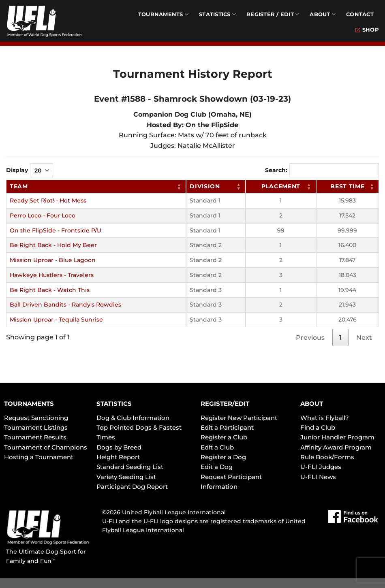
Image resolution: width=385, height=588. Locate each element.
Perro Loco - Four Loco (43, 215)
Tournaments (163, 14)
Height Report (118, 457)
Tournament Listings (36, 427)
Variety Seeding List (126, 477)
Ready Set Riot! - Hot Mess (48, 200)
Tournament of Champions (46, 447)
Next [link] (364, 338)
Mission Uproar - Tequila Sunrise (56, 320)
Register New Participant (239, 418)
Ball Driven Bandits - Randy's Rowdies (65, 305)
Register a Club (224, 437)
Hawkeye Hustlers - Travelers (52, 275)
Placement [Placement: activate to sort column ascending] (281, 186)
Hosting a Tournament (39, 457)
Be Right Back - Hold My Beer (53, 245)
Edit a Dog (217, 467)
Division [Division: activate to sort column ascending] (205, 186)
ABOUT (312, 404)
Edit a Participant (227, 427)
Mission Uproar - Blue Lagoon (53, 260)
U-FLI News (318, 477)
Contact (360, 14)
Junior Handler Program (337, 437)
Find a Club (318, 427)
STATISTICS (114, 404)
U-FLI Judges (321, 467)
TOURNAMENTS (29, 404)
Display (30, 170)
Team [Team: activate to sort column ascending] (19, 186)
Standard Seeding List (130, 467)
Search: (322, 170)
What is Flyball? (325, 418)
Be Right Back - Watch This (50, 290)
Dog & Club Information (133, 418)
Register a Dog (223, 457)
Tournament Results (35, 437)
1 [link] (340, 338)
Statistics (217, 14)
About (323, 14)
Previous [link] (310, 338)
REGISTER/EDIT (225, 404)
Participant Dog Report (132, 487)
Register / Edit (273, 14)
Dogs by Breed (119, 447)
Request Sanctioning (36, 418)
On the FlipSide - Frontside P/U (56, 230)
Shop (367, 30)
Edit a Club (217, 447)
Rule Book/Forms (327, 457)
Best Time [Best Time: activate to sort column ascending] (347, 186)
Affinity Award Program (336, 447)
